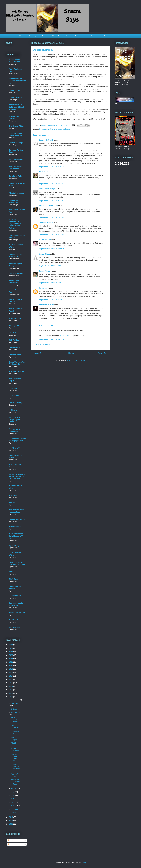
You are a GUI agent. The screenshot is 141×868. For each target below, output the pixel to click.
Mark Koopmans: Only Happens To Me (16, 536)
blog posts (43, 129)
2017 (11, 676)
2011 (11, 697)
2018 (11, 672)
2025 (11, 648)
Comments (13, 844)
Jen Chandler (15, 627)
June (13, 795)
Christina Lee (45, 172)
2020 (11, 666)
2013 (11, 690)
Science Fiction (72, 36)
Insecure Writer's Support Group (16, 134)
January (14, 813)
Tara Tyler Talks (16, 176)
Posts (11, 840)
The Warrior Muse (16, 371)
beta (11, 572)
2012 (11, 693)
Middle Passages (16, 159)
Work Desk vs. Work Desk (15, 782)
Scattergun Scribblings (14, 201)
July (13, 792)
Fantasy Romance (91, 36)
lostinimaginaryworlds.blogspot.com (17, 440)
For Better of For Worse (14, 720)
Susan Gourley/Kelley (48, 206)
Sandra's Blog (15, 90)
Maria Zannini (45, 240)
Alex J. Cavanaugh (47, 189)
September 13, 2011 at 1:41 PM (52, 184)
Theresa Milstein (46, 223)
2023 (11, 655)
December (15, 700)
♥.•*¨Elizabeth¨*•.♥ (46, 326)
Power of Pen (14, 775)
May (13, 799)
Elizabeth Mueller (46, 305)
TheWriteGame (15, 620)
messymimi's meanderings (15, 61)
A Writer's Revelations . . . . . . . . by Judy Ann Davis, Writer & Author (17, 224)
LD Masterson (15, 596)
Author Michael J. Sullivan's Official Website (16, 107)
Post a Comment (43, 344)
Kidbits (12, 503)
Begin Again (14, 739)
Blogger (84, 863)
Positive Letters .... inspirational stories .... (17, 81)
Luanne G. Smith (46, 140)
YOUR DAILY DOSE (17, 613)
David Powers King (17, 519)
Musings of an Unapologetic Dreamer (15, 420)
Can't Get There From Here (14, 757)
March (14, 806)
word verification (64, 129)
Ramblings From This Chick (16, 255)
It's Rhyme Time (16, 448)
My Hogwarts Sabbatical (15, 430)
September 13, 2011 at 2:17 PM (52, 201)
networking (53, 129)
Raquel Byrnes (15, 527)
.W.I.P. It (12, 333)
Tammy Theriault (16, 326)
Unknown (43, 288)
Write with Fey (15, 318)
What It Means (14, 744)
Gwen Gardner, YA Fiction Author (17, 363)
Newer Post (38, 353)
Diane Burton (15, 347)
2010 (11, 817)
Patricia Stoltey (15, 403)
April (13, 802)
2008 (11, 824)
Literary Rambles (16, 97)
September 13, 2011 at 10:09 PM (52, 249)
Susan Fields (45, 271)
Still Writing (14, 340)
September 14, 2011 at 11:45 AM (52, 300)
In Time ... (13, 410)
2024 (11, 652)
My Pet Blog (14, 545)
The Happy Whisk (16, 126)
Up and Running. (15, 750)
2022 (11, 659)
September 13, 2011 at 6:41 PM (52, 217)
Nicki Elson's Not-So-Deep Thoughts (17, 563)
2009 (11, 820)
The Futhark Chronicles (51, 36)
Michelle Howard (16, 273)
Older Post (103, 353)
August (14, 788)
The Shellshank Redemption (15, 168)
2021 (11, 662)
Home (11, 36)
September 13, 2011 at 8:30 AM (52, 167)
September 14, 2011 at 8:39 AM (52, 283)
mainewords (14, 396)
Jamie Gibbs (44, 254)
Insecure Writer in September (15, 767)
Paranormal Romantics (14, 281)
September (15, 712)
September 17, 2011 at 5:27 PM (52, 339)
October (14, 709)
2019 (11, 669)
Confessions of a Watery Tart (16, 604)
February (15, 809)
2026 (11, 645)
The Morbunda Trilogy (28, 36)
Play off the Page (16, 143)
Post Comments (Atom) (76, 360)
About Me (108, 36)
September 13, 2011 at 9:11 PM (52, 234)
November (15, 703)
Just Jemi (13, 388)
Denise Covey (15, 355)
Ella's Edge (14, 579)
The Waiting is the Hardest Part (17, 511)
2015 (11, 683)
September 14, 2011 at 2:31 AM (52, 266)
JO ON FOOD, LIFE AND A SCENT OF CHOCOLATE (17, 476)
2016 (11, 679)
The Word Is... (15, 495)
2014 (11, 686)
